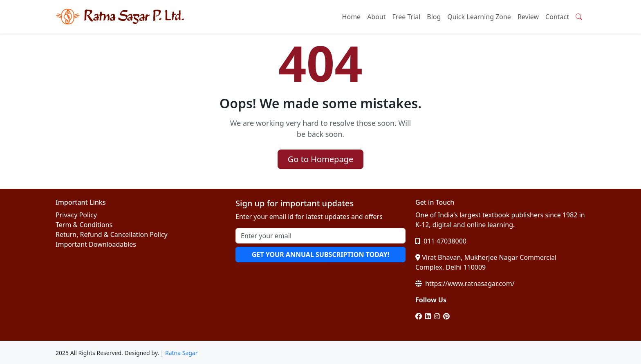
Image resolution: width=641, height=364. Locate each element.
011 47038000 (441, 241)
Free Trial (407, 17)
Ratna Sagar (182, 353)
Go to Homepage (320, 159)
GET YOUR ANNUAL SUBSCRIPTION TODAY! (320, 255)
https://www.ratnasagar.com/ (465, 284)
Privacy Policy (76, 215)
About (376, 17)
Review (528, 17)
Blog (434, 17)
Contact (557, 17)
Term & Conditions (84, 225)
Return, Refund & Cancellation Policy (112, 234)
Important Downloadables (96, 244)
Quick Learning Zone (479, 17)
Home (352, 17)
